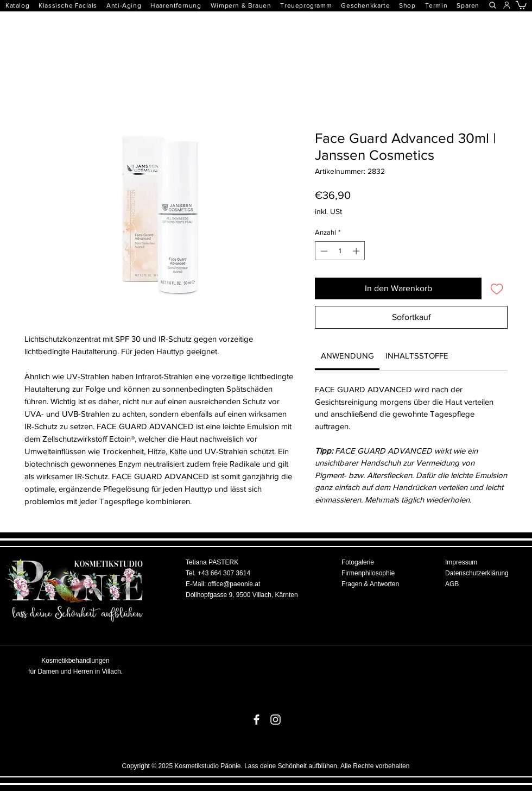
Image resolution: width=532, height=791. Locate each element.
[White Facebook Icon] (256, 720)
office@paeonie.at (234, 584)
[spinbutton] (340, 251)
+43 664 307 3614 (224, 573)
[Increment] (357, 251)
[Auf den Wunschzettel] (497, 288)
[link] (347, 356)
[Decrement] (323, 251)
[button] (180, 5)
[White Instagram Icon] (275, 720)
